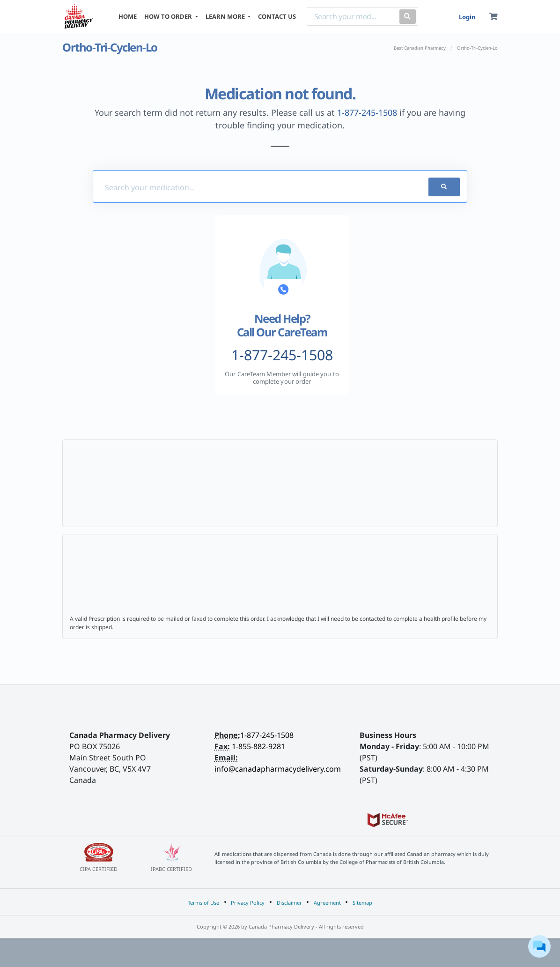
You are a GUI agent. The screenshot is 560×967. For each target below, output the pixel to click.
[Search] (351, 16)
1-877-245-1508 (367, 112)
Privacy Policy (248, 903)
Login (467, 17)
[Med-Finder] (249, 187)
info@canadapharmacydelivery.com (278, 769)
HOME (128, 16)
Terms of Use (203, 903)
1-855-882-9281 (258, 746)
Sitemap (362, 903)
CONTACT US (277, 16)
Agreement (327, 903)
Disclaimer (289, 903)
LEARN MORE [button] (226, 16)
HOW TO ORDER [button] (169, 16)
